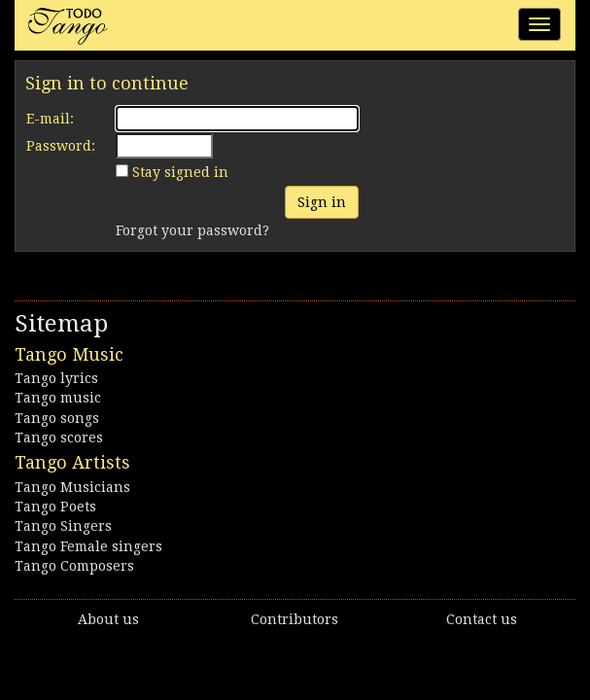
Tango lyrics (56, 378)
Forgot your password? (192, 230)
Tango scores (59, 437)
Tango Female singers (88, 546)
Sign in (322, 202)
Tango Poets (55, 507)
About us (108, 619)
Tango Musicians (72, 487)
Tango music (58, 398)
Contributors (295, 619)
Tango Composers (74, 566)
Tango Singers (63, 526)
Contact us (482, 619)
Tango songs (57, 418)
